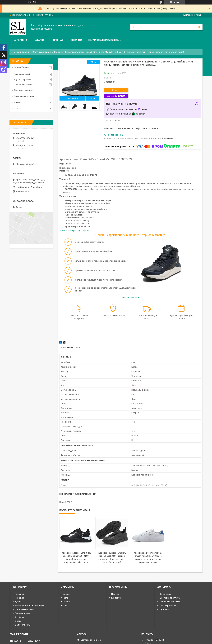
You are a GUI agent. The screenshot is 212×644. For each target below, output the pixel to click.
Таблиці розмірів (168, 606)
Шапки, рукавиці (23, 625)
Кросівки (58, 52)
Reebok (67, 602)
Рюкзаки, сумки (22, 613)
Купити (116, 90)
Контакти (76, 40)
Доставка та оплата (23, 90)
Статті (17, 108)
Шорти (18, 621)
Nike (65, 606)
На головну (20, 40)
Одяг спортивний (22, 74)
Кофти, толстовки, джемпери (29, 606)
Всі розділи (165, 594)
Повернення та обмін (24, 96)
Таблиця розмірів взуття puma (75, 231)
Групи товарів (23, 52)
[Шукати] (199, 27)
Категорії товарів (22, 67)
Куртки (18, 602)
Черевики (20, 598)
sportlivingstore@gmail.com (29, 187)
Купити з (116, 96)
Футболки (20, 617)
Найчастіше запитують (103, 40)
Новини (18, 102)
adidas (66, 594)
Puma (66, 598)
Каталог (39, 40)
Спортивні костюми (25, 609)
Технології (164, 609)
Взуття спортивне (42, 52)
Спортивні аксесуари (24, 85)
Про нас (58, 40)
